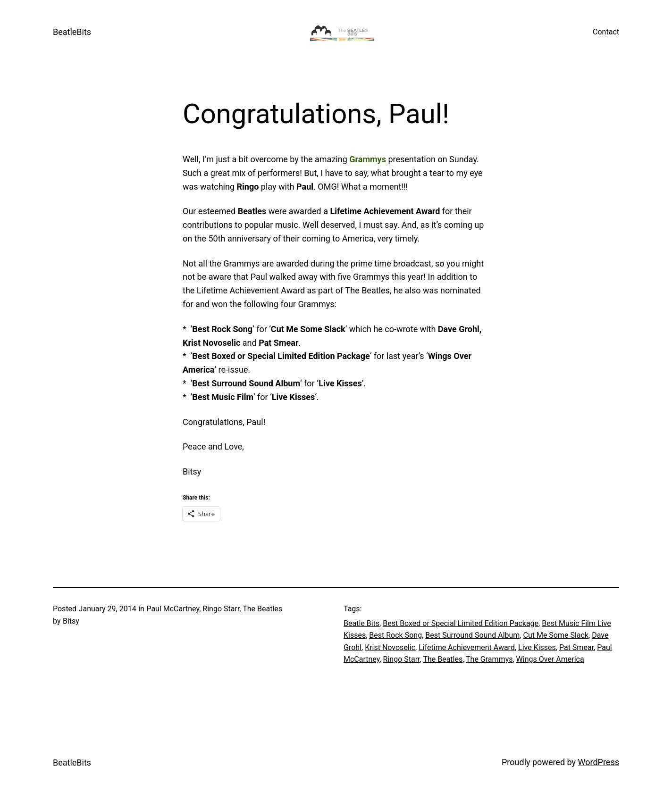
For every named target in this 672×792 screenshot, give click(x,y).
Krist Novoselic (390, 647)
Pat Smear (576, 647)
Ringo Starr (221, 609)
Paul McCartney (173, 609)
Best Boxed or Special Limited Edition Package (461, 623)
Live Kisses (537, 647)
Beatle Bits (361, 623)
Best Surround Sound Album (472, 635)
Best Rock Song (395, 635)
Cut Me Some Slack (556, 635)
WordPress (599, 762)
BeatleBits (72, 32)
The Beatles (262, 609)
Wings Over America (550, 659)
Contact (606, 32)
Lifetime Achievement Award (467, 647)
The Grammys (489, 659)
